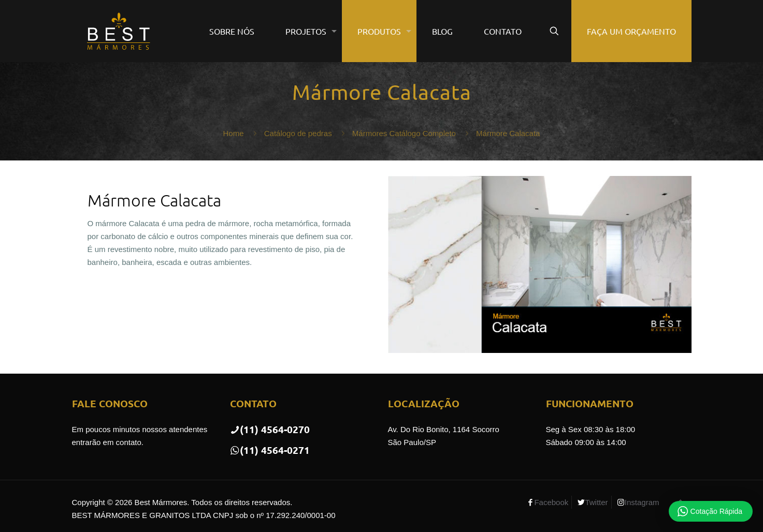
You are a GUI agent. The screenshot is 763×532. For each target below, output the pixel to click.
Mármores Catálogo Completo (404, 133)
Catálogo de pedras (298, 133)
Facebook (551, 502)
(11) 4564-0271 (270, 450)
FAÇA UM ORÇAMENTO (631, 31)
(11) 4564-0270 (270, 429)
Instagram (642, 502)
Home (234, 133)
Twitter (596, 502)
